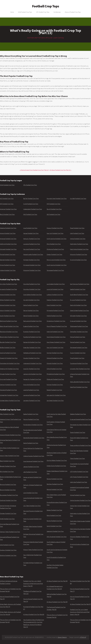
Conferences (57, 12)
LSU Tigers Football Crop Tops (32, 506)
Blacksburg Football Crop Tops (9, 332)
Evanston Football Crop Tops (32, 332)
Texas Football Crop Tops (77, 228)
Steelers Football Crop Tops (78, 414)
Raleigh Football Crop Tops (54, 390)
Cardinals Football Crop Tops (8, 500)
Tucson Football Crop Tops (78, 353)
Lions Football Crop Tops (30, 493)
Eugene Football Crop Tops (31, 326)
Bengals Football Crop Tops (8, 466)
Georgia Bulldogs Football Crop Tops (34, 438)
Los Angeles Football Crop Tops (56, 284)
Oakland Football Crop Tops (55, 358)
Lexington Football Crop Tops (32, 401)
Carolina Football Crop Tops (8, 353)
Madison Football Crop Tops (55, 300)
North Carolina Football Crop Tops (57, 239)
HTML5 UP (83, 637)
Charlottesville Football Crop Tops (10, 363)
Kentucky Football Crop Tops (32, 239)
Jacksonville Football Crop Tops (32, 374)
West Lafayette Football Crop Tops (80, 382)
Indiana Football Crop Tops (8, 270)
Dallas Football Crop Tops (31, 305)
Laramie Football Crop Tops (31, 390)
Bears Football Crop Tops (7, 461)
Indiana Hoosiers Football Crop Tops (34, 456)
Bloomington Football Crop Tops (9, 337)
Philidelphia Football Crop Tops (56, 374)
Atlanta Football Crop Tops (8, 305)
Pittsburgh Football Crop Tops (55, 379)
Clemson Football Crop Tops (8, 385)
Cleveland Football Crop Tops (8, 390)
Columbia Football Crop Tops (32, 284)
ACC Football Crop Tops (7, 199)
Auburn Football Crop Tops (8, 310)
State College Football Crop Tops (79, 310)
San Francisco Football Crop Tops (80, 284)
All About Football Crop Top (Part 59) (57, 581)
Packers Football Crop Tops (55, 479)
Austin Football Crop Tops (7, 316)
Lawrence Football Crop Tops (32, 395)
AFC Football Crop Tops (7, 204)
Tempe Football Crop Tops (78, 342)
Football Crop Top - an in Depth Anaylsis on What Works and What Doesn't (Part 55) (33, 583)
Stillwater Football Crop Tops (78, 316)
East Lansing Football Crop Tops (32, 321)
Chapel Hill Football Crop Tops (9, 358)
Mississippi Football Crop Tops (32, 270)
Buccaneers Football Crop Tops (9, 495)
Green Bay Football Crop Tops (32, 348)
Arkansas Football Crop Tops (8, 239)
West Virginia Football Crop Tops (79, 249)
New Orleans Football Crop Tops (56, 342)
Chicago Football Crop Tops (8, 374)
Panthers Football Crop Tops (55, 484)
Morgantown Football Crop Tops (56, 321)
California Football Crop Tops (8, 244)
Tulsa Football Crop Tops (77, 358)
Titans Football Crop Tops (77, 458)
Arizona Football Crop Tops (8, 233)
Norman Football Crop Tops (55, 353)
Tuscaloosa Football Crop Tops (79, 363)
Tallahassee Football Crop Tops (79, 326)
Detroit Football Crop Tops (31, 316)
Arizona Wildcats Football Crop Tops (10, 435)
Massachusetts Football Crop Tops (33, 254)
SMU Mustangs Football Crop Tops (57, 537)
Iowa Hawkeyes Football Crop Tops (33, 461)
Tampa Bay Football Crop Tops (79, 332)
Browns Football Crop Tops (8, 490)
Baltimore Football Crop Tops (8, 321)
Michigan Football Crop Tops (31, 260)
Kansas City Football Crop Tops (32, 379)
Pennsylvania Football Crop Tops (56, 260)
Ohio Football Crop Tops (54, 244)
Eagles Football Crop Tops (31, 414)
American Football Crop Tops (8, 209)
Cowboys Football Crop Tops (8, 550)
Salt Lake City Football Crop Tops (56, 395)
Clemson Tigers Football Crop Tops (10, 532)
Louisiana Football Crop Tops (32, 244)
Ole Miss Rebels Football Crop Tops (57, 460)
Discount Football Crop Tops (73, 12)
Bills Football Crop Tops (7, 472)
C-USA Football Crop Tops (31, 204)
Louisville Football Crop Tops (55, 289)
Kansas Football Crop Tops (31, 233)
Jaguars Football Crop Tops (31, 467)
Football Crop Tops (46, 6)
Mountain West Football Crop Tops (57, 199)
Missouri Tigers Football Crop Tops (33, 550)
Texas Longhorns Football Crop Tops (80, 445)
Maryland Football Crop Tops (32, 249)
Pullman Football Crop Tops (55, 385)
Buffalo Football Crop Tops (8, 348)
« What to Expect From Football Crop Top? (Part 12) (34, 170)
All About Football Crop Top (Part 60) (34, 614)
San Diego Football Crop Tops (55, 401)
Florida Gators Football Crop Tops (33, 425)
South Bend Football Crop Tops (79, 295)
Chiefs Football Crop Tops (7, 519)
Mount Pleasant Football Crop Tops (57, 326)
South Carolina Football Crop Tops (57, 265)
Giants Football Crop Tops (31, 443)
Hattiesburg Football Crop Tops (32, 353)
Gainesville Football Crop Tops (32, 342)
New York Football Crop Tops (55, 233)
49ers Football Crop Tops (7, 414)
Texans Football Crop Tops (78, 432)
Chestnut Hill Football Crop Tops (9, 369)
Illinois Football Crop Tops (7, 265)
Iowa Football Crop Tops (30, 228)
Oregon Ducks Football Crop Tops (56, 466)
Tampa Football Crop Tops (78, 337)
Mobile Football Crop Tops (54, 316)
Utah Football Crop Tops (77, 233)
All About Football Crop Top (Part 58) (57, 602)
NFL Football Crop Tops (43, 12)
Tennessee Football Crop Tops (55, 270)
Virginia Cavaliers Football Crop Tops (80, 500)
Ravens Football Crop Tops (54, 521)
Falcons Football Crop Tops (31, 419)
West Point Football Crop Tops (79, 387)
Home (12, 12)
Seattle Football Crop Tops (78, 289)
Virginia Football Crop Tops (78, 239)
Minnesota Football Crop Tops (32, 265)
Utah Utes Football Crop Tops (79, 482)
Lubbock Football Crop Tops (55, 295)
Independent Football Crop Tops (33, 209)
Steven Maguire (62, 637)
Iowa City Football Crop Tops (32, 369)
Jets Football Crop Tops (30, 472)
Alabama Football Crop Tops (8, 228)
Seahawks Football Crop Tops (55, 531)
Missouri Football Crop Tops (55, 228)
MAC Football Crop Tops (30, 214)
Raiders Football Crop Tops (54, 510)
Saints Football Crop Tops (54, 526)
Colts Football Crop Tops (7, 545)
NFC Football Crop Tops (54, 204)
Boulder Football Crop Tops (8, 342)
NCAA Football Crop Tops (25, 12)
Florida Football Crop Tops (8, 254)
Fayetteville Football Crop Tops (32, 337)
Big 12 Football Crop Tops (7, 214)
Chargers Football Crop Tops (8, 513)
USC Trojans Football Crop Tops (79, 477)
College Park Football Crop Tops (9, 395)
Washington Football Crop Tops (79, 244)
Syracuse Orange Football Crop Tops (80, 419)
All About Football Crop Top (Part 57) (80, 604)
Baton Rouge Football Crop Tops (9, 326)
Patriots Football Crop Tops (55, 489)
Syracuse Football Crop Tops (78, 321)
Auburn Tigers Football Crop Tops (10, 456)
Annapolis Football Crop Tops (8, 289)
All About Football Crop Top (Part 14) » (61, 170)
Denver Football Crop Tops (31, 310)
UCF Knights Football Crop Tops (79, 472)
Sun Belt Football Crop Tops (78, 199)
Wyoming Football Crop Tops (78, 260)
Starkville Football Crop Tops (78, 305)
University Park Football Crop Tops (80, 369)
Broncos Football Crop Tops (8, 484)
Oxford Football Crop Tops (54, 369)
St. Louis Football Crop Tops (78, 300)
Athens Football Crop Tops (8, 300)
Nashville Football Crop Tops (55, 332)
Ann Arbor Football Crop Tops (8, 284)
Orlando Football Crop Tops (55, 363)
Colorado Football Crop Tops (8, 249)
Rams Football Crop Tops (54, 515)
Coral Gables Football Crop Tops (33, 295)
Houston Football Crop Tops (31, 358)
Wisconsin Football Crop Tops (79, 254)
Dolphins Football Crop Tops (8, 555)
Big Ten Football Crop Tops (31, 199)
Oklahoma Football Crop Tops (55, 249)
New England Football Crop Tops (56, 337)
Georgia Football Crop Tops (8, 260)
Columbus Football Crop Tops (32, 289)
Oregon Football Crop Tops (54, 254)
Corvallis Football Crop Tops (31, 300)
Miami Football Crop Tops (54, 305)
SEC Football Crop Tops (53, 214)
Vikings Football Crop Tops (78, 495)
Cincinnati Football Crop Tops (8, 379)
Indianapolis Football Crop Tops (32, 363)
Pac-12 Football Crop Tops (54, 209)
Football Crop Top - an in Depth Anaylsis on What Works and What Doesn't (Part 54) (80, 612)
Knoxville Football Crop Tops (32, 385)
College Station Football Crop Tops (10, 401)
